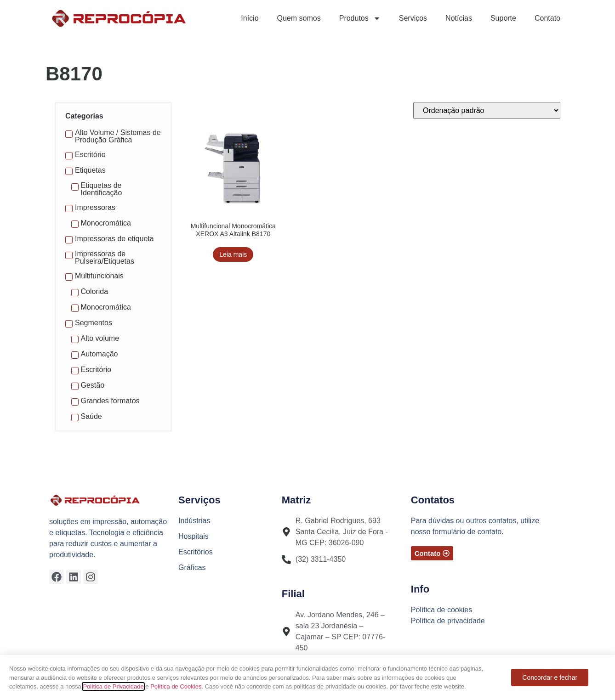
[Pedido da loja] (487, 110)
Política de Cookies (176, 686)
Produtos (360, 18)
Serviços (413, 18)
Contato (547, 18)
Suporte (503, 18)
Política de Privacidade (113, 686)
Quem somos (299, 18)
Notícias (459, 18)
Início (250, 18)
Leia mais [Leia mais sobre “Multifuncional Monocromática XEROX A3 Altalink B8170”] (233, 254)
